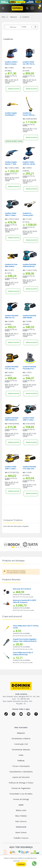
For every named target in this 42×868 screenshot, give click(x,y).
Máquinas (14, 17)
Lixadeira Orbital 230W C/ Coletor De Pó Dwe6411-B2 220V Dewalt (11, 468)
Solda (21, 755)
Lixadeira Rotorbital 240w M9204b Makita (29, 317)
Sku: (6, 68)
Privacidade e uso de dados (21, 794)
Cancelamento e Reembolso (21, 772)
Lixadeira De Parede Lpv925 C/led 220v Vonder (29, 214)
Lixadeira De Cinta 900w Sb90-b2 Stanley (11, 265)
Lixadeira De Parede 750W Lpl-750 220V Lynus (29, 114)
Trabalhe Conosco (21, 838)
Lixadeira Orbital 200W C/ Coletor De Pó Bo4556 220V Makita (29, 419)
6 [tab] (24, 547)
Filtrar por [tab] (13, 27)
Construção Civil (21, 744)
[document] (21, 862)
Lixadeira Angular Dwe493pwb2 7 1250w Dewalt (11, 114)
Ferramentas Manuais (21, 750)
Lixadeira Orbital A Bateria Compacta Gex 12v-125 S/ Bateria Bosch (11, 63)
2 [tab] (16, 547)
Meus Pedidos (21, 816)
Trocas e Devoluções (21, 766)
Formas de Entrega (21, 799)
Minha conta (21, 810)
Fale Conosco (21, 821)
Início (3, 17)
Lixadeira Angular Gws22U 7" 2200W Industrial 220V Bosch (11, 163)
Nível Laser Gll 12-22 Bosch (22, 589)
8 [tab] (28, 547)
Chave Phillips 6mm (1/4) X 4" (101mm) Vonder (26, 627)
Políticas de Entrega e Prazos (21, 783)
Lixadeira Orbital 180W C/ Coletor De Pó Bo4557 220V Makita (11, 214)
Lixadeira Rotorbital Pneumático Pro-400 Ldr (29, 368)
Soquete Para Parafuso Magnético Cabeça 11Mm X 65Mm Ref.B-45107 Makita (25, 640)
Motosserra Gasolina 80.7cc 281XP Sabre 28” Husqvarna (25, 601)
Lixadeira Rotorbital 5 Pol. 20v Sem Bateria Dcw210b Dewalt (12, 368)
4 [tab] (20, 547)
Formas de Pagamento (21, 788)
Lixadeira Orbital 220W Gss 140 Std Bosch (29, 163)
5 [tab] (22, 547)
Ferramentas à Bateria (21, 739)
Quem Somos (21, 832)
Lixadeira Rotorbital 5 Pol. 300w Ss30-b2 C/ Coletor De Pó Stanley (29, 468)
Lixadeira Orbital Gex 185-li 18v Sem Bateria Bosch (29, 63)
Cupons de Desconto (21, 777)
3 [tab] (18, 547)
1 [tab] (13, 547)
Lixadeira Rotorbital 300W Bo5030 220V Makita (29, 265)
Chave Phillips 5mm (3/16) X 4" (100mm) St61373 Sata (23, 654)
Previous (5, 544)
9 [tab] (30, 547)
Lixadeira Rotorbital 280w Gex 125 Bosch (12, 317)
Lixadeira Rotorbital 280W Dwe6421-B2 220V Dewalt (12, 419)
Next (37, 544)
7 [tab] (26, 547)
